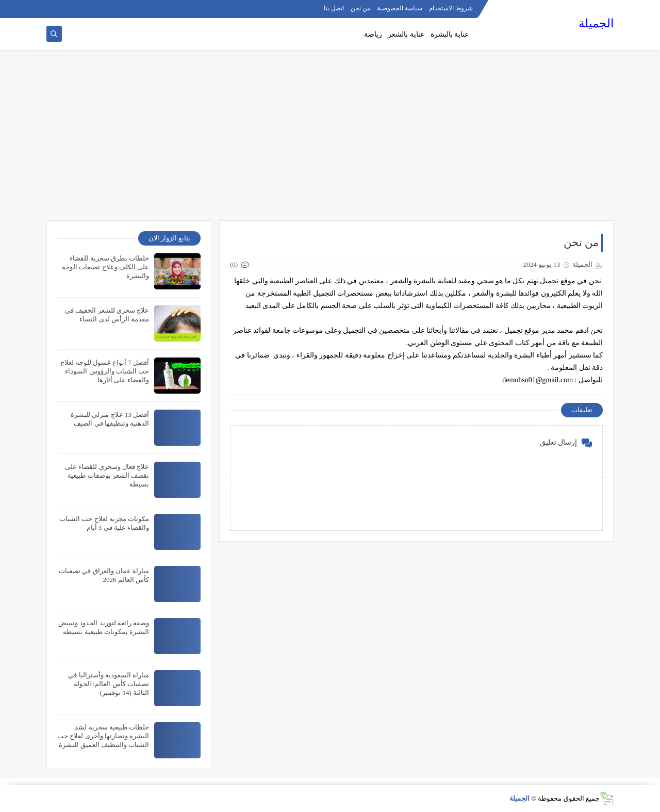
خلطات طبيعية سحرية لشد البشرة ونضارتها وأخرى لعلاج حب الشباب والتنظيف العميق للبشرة (103, 736)
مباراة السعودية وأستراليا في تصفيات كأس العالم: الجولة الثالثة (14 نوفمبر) (109, 684)
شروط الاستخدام (451, 8)
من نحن (360, 8)
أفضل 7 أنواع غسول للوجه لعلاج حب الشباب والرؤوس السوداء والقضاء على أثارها (105, 371)
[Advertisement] (330, 140)
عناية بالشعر (406, 34)
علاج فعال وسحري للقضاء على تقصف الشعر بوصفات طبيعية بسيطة (107, 475)
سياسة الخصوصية (400, 8)
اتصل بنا (334, 8)
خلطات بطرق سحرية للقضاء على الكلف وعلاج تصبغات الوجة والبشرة (105, 267)
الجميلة (596, 23)
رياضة (373, 34)
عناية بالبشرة (450, 34)
